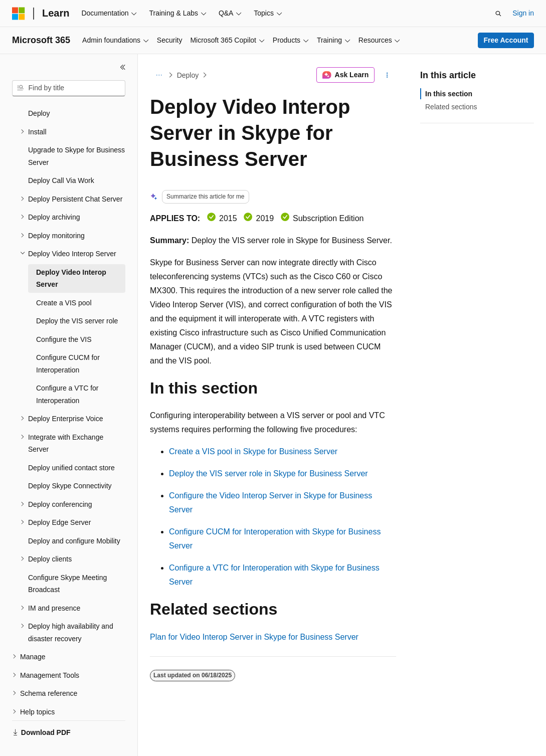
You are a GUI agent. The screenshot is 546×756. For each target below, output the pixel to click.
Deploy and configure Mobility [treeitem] (74, 517)
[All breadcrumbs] (159, 75)
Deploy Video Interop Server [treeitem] (71, 255)
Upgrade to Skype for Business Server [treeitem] (76, 133)
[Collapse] (123, 67)
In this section (449, 94)
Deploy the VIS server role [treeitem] (77, 297)
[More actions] (387, 75)
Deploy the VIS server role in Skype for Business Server (268, 474)
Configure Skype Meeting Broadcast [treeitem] (67, 560)
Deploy (188, 75)
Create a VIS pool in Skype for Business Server (253, 451)
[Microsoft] (19, 14)
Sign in (523, 13)
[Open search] (498, 14)
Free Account (506, 40)
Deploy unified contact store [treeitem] (71, 444)
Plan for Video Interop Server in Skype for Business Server (254, 637)
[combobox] (69, 88)
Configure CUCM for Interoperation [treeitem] (68, 340)
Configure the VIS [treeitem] (64, 316)
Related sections (451, 107)
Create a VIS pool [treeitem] (64, 279)
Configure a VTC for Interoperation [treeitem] (67, 371)
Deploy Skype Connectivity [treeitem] (70, 462)
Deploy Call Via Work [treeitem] (61, 157)
